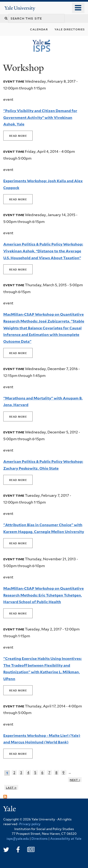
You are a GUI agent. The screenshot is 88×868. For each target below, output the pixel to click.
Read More (18, 136)
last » (11, 787)
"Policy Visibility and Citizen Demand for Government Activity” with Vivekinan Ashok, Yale (40, 117)
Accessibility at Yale (66, 839)
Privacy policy (30, 824)
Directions (40, 839)
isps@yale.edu (18, 839)
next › (75, 780)
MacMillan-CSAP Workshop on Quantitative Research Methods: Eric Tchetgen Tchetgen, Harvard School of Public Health (44, 595)
